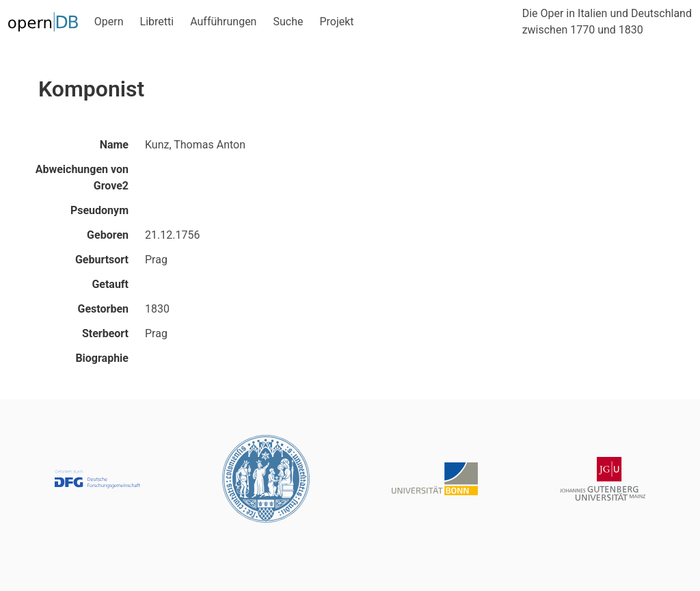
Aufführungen (223, 22)
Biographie (102, 358)
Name (114, 145)
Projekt (336, 22)
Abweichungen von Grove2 (82, 178)
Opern (109, 22)
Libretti (157, 22)
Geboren (108, 235)
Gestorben (103, 309)
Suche (288, 22)
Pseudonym (99, 210)
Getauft (110, 284)
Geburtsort (102, 260)
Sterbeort (105, 333)
